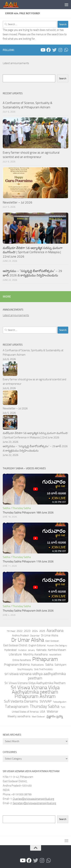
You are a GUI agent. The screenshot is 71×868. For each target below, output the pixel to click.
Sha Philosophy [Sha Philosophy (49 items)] (25, 669)
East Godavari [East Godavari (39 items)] (52, 641)
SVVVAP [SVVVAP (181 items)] (46, 701)
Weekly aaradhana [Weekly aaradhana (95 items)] (19, 716)
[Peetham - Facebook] (49, 50)
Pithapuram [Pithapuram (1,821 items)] (45, 659)
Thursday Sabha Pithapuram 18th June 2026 (28, 513)
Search (63, 78)
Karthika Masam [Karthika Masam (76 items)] (57, 650)
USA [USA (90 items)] (43, 712)
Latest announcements (16, 63)
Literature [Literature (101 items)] (15, 654)
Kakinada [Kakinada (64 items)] (41, 650)
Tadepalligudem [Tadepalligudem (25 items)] (60, 702)
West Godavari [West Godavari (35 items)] (38, 717)
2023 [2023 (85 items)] (27, 631)
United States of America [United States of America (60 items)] (25, 712)
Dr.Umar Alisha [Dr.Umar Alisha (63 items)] (50, 635)
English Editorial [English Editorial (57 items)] (37, 645)
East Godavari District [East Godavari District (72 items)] (15, 645)
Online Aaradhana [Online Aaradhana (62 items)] (22, 660)
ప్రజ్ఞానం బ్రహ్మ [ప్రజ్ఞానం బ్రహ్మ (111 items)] (55, 716)
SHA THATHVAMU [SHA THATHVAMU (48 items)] (43, 669)
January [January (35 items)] (31, 650)
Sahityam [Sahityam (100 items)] (60, 665)
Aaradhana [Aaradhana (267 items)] (55, 631)
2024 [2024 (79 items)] (35, 631)
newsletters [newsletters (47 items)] (55, 655)
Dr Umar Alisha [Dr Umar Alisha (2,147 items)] (28, 640)
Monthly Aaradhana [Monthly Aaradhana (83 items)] (35, 654)
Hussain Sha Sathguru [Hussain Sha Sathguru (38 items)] (57, 645)
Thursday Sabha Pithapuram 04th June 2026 (28, 611)
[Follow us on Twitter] (54, 50)
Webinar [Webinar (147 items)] (52, 711)
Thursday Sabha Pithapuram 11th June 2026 (28, 561)
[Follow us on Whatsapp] (66, 50)
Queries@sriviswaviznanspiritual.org (33, 799)
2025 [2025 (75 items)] (42, 631)
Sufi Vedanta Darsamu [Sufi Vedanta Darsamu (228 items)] (21, 701)
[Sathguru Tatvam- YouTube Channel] (43, 50)
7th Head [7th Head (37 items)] (11, 631)
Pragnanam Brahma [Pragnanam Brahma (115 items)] (17, 665)
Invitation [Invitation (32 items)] (22, 650)
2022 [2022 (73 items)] (20, 631)
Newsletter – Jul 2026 (18, 202)
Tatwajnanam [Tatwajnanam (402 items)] (17, 707)
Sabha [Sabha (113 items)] (49, 665)
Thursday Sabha (22, 508)
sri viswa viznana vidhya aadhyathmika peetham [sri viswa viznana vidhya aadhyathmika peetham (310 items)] (35, 676)
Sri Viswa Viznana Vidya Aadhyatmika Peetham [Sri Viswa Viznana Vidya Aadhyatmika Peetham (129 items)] (35, 683)
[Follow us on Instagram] (60, 50)
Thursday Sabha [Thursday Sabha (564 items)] (45, 706)
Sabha (6, 508)
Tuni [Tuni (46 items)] (63, 707)
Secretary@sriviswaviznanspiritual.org (34, 803)
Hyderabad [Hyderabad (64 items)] (10, 650)
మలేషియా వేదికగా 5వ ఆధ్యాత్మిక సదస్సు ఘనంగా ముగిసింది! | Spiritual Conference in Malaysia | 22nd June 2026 (33, 252)
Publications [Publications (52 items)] (37, 665)
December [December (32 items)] (35, 636)
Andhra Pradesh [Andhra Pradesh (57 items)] (20, 636)
